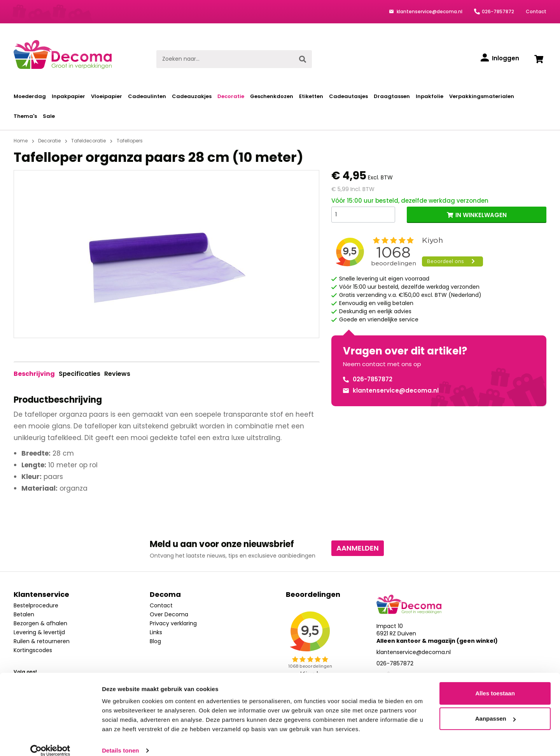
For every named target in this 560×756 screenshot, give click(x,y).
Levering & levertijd (39, 632)
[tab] (34, 374)
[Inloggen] (500, 58)
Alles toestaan (495, 683)
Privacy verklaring (173, 623)
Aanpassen (495, 709)
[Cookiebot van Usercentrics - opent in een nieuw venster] (50, 741)
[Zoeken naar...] (225, 59)
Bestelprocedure (36, 605)
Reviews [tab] (117, 374)
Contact (536, 11)
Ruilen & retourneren (42, 641)
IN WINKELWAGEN (481, 215)
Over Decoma (169, 614)
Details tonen (120, 741)
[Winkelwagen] (539, 59)
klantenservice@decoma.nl (429, 11)
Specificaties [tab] (80, 374)
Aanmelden (358, 548)
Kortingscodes (33, 650)
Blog (155, 641)
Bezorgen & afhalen (40, 623)
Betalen (24, 614)
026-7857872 (498, 11)
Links (156, 632)
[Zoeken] (303, 59)
